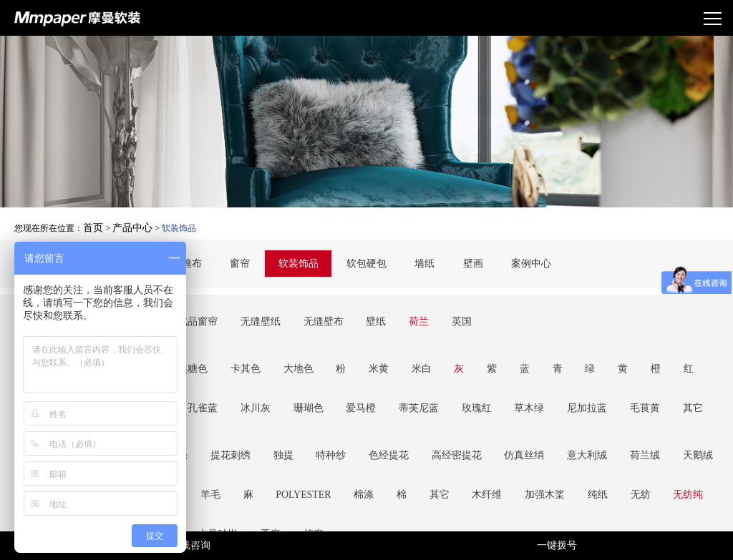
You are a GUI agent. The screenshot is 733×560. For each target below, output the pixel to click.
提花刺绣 (211, 377)
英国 (407, 306)
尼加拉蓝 (382, 352)
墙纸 (420, 261)
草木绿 (332, 352)
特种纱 (295, 377)
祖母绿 (616, 335)
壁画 (464, 261)
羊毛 (699, 377)
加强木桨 (384, 394)
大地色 (270, 335)
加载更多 (366, 460)
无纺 (464, 394)
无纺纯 (504, 394)
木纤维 (335, 394)
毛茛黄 (431, 352)
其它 (470, 352)
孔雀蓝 (660, 335)
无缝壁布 (293, 306)
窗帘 (249, 261)
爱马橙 (190, 352)
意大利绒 (515, 377)
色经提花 (344, 377)
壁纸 (337, 306)
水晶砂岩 (606, 394)
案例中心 (518, 261)
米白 (370, 335)
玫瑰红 (288, 352)
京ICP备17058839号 (456, 514)
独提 (256, 377)
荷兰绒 (564, 377)
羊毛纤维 (553, 394)
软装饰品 (303, 261)
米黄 (335, 335)
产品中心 (127, 223)
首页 (92, 223)
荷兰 (372, 306)
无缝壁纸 (239, 306)
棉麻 (686, 394)
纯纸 (429, 394)
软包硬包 (366, 261)
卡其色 (225, 335)
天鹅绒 (608, 377)
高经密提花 (403, 377)
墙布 (205, 261)
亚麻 (651, 394)
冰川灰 (705, 335)
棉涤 (235, 394)
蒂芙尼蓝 (239, 352)
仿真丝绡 (461, 377)
